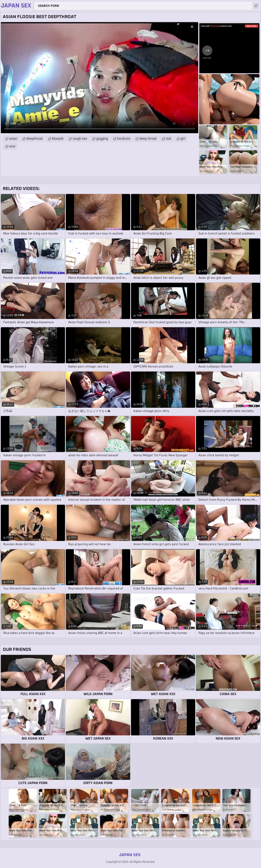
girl (183, 139)
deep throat (148, 139)
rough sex (80, 139)
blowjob (58, 139)
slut (169, 139)
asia (12, 146)
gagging (102, 139)
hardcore (124, 139)
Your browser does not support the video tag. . (100, 78)
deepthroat (35, 139)
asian (13, 139)
